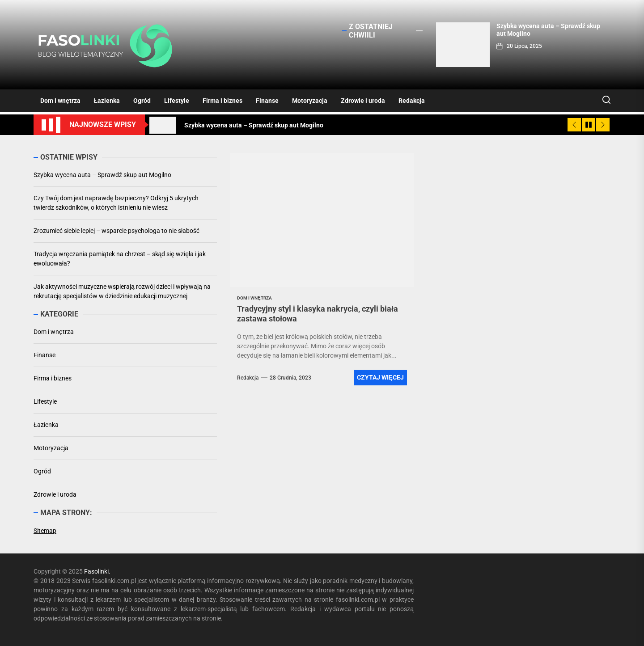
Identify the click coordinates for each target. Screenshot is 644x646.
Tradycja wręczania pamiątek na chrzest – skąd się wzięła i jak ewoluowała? (120, 259)
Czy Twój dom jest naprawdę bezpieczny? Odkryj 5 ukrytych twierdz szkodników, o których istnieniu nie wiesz (116, 203)
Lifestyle (177, 101)
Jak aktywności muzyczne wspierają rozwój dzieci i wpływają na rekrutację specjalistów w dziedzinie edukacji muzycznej (122, 291)
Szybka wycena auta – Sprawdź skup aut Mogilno (102, 175)
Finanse (267, 101)
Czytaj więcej (380, 377)
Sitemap (45, 531)
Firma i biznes (222, 101)
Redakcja (412, 101)
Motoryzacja (310, 101)
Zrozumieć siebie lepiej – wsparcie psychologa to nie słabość (117, 231)
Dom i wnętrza (60, 101)
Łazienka (107, 101)
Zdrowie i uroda (363, 101)
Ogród (142, 101)
